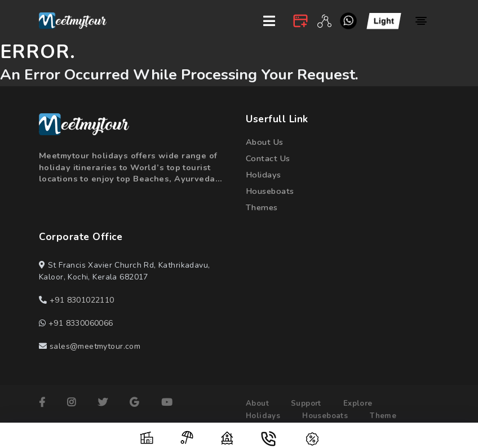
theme (383, 416)
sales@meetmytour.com (95, 347)
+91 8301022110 (82, 301)
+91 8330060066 (81, 324)
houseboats (270, 191)
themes (262, 207)
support (306, 404)
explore (358, 404)
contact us (267, 158)
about (257, 404)
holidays (264, 175)
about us (265, 142)
